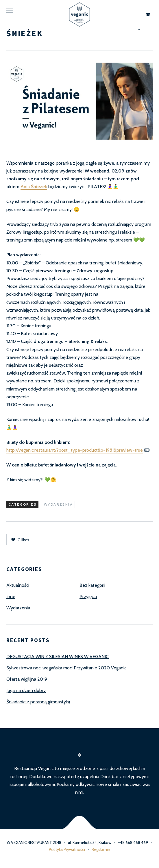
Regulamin (101, 849)
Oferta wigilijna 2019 (27, 679)
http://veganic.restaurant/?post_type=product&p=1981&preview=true (75, 450)
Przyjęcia (88, 596)
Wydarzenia (58, 504)
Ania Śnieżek (34, 187)
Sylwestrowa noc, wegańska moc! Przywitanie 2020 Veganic (66, 668)
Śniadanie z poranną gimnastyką (38, 702)
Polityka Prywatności (67, 849)
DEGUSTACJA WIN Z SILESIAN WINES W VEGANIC (58, 657)
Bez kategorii (92, 585)
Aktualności (18, 585)
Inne (11, 596)
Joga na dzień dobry (26, 690)
